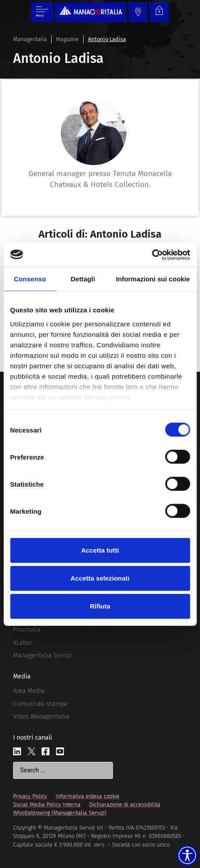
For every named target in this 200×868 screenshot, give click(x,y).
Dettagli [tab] (83, 279)
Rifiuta (100, 606)
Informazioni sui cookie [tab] (153, 279)
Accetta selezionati (100, 578)
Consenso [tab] (30, 279)
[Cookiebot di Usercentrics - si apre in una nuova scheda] (152, 255)
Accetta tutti (100, 550)
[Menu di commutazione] (42, 12)
